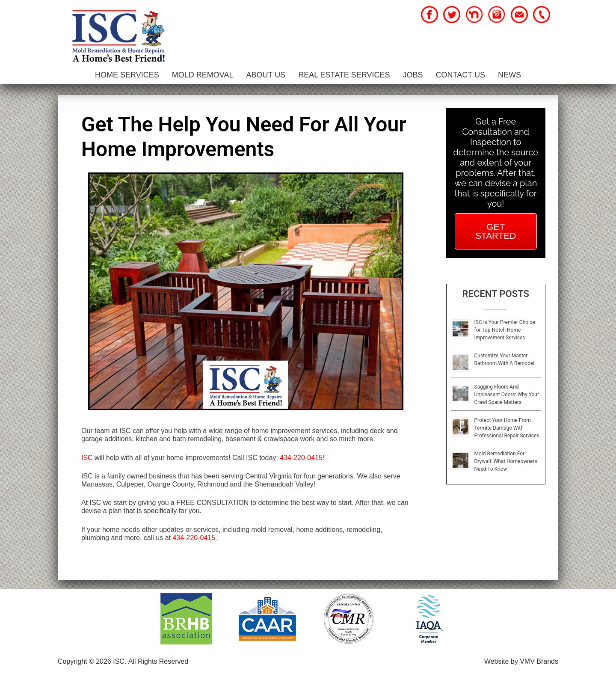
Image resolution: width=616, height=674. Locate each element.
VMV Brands (539, 661)
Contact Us (461, 75)
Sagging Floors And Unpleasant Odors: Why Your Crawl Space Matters (507, 395)
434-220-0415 (301, 458)
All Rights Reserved (158, 661)
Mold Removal (203, 75)
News (509, 75)
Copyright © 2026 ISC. (92, 661)
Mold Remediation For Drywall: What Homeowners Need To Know (506, 461)
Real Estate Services (344, 75)
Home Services (127, 75)
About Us (266, 75)
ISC (87, 458)
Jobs (413, 75)
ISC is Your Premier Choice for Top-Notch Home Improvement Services (505, 330)
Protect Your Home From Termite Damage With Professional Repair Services (507, 428)
